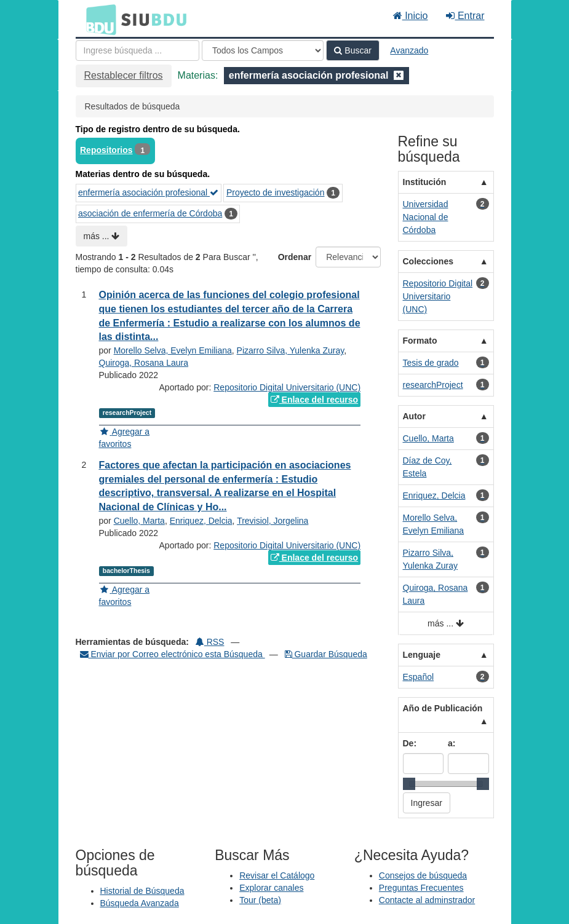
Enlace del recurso (314, 400)
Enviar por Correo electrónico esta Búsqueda (173, 654)
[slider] (409, 784)
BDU (98, 19)
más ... (102, 236)
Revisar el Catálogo (277, 875)
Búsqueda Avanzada (140, 903)
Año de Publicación (443, 708)
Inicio (411, 16)
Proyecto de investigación (276, 192)
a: (452, 743)
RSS (210, 642)
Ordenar (295, 257)
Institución (425, 182)
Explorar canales (271, 888)
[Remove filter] (399, 75)
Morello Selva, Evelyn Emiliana (173, 350)
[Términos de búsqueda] (137, 50)
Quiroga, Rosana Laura (144, 363)
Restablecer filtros (124, 75)
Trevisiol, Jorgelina (273, 521)
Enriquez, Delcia (201, 521)
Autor (414, 416)
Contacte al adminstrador (427, 900)
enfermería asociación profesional (148, 192)
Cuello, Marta (139, 521)
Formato (420, 341)
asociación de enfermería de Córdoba (150, 213)
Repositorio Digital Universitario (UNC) (287, 387)
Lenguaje (422, 655)
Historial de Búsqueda (142, 891)
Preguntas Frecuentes (421, 888)
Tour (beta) (260, 900)
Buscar (352, 50)
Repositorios (106, 150)
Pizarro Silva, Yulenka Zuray (291, 350)
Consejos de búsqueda (423, 875)
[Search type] (263, 50)
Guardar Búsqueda (326, 654)
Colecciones (428, 261)
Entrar (465, 16)
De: (410, 743)
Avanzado (409, 50)
